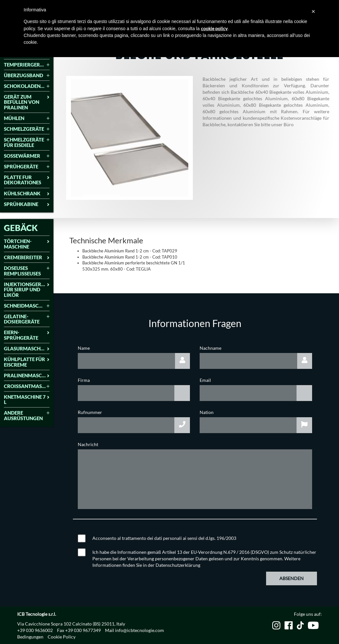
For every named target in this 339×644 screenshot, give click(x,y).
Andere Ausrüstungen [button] (27, 415)
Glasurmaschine (27, 349)
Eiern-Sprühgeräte (27, 335)
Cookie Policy (62, 637)
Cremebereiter (27, 257)
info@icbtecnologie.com (140, 630)
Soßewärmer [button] (27, 156)
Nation (207, 412)
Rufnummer (90, 412)
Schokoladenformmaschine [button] (27, 86)
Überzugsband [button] (27, 75)
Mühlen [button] (27, 118)
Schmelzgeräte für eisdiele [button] (27, 142)
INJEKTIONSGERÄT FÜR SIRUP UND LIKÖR (27, 290)
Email (205, 380)
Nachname (210, 348)
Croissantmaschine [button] (27, 386)
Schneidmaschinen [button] (27, 306)
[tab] (27, 65)
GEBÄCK (21, 228)
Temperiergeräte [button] (27, 65)
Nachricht (88, 444)
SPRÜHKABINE (27, 204)
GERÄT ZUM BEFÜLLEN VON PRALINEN (27, 102)
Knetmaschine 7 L (27, 400)
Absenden (292, 578)
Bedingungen (30, 637)
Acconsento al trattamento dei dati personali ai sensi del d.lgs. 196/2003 (164, 538)
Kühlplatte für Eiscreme (27, 362)
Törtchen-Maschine (27, 244)
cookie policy (214, 28)
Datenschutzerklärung (178, 565)
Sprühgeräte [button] (27, 167)
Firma (84, 380)
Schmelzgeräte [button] (27, 129)
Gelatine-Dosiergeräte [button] (27, 319)
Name (84, 348)
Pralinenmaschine (27, 376)
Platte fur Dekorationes (27, 180)
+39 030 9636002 (35, 630)
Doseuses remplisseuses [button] (27, 271)
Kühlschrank (27, 194)
